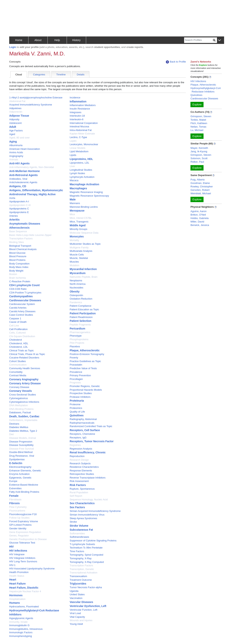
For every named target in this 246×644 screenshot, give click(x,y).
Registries (75, 445)
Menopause (77, 211)
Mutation (74, 265)
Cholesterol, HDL (19, 343)
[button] (219, 40)
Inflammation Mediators (83, 105)
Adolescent (15, 123)
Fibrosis (14, 503)
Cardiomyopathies (21, 296)
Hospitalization (17, 599)
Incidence (75, 98)
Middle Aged (78, 225)
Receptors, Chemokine (82, 434)
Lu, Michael (197, 130)
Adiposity (14, 119)
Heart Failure (17, 584)
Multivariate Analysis (81, 251)
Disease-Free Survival (22, 449)
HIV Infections (18, 551)
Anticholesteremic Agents (23, 182)
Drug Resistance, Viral (22, 456)
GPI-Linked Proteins (20, 525)
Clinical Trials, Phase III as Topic (27, 354)
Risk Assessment (79, 481)
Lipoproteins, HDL (81, 159)
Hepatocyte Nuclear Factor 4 (25, 591)
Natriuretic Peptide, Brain (84, 277)
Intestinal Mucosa (79, 126)
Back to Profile (176, 62)
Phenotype (76, 336)
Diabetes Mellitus (19, 427)
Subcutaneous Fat (81, 530)
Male (73, 199)
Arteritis (14, 220)
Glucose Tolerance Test (22, 543)
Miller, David (197, 222)
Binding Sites (17, 242)
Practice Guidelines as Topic (85, 361)
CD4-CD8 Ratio (18, 289)
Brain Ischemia (17, 278)
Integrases (75, 112)
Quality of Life (77, 412)
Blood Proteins (17, 260)
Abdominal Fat (17, 101)
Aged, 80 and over (19, 138)
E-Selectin (16, 463)
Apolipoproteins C (19, 209)
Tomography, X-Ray (81, 558)
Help (57, 40)
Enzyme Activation (19, 474)
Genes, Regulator (19, 536)
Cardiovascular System (22, 304)
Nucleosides (76, 288)
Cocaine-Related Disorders (24, 358)
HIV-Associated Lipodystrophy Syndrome (32, 569)
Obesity (74, 292)
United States (77, 594)
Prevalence (76, 372)
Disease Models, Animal (23, 438)
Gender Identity (18, 528)
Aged (12, 134)
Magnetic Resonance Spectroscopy (89, 196)
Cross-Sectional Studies (23, 395)
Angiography (16, 156)
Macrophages (78, 188)
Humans (15, 603)
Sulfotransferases (79, 537)
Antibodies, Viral (18, 179)
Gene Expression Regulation (25, 532)
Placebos (75, 346)
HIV (11, 547)
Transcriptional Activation (83, 573)
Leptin (73, 141)
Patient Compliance (80, 306)
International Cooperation (84, 123)
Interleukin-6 (76, 119)
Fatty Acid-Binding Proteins (24, 492)
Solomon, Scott (199, 158)
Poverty (74, 358)
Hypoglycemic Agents (21, 618)
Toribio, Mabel (198, 120)
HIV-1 (12, 565)
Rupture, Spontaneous (82, 489)
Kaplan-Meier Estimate (82, 134)
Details (81, 75)
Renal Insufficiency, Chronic (88, 452)
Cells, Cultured (17, 333)
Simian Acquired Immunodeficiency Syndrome (95, 511)
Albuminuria (16, 145)
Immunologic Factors (21, 632)
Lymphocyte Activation (82, 177)
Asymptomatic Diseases (25, 224)
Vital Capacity (77, 617)
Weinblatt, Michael (201, 193)
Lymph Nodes (77, 173)
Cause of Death (18, 322)
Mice (72, 214)
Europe (13, 481)
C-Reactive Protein (20, 281)
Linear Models (77, 148)
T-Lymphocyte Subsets (82, 544)
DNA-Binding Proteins (21, 409)
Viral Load (75, 613)
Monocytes (77, 236)
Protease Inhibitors (80, 397)
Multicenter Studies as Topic (85, 244)
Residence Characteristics (84, 467)
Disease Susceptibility (21, 445)
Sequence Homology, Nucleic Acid (89, 499)
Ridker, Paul (197, 162)
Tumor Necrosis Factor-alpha (86, 587)
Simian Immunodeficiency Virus (87, 515)
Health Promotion (19, 572)
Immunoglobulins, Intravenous (26, 629)
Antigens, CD (18, 186)
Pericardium (77, 329)
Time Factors (77, 551)
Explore (197, 105)
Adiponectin (16, 112)
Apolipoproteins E (19, 212)
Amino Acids (16, 152)
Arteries (14, 216)
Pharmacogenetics (80, 332)
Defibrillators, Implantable (23, 420)
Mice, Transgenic (79, 222)
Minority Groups (78, 229)
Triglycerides (78, 584)
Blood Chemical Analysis (23, 249)
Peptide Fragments (80, 325)
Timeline (61, 75)
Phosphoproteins (79, 339)
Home (19, 40)
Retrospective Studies (82, 474)
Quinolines (76, 415)
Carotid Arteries (18, 308)
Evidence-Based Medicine (24, 485)
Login (13, 47)
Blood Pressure (18, 256)
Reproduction (77, 456)
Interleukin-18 (77, 116)
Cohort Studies (17, 361)
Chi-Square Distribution (22, 336)
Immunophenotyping (21, 636)
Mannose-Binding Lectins (84, 207)
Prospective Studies (81, 393)
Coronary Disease (19, 387)
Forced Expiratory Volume (24, 521)
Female (14, 496)
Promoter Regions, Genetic (85, 386)
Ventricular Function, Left (83, 610)
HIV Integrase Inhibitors (22, 558)
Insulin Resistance (80, 109)
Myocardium (77, 273)
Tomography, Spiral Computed (86, 555)
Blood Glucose (17, 253)
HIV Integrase (17, 554)
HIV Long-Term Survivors (23, 561)
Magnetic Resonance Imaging (86, 192)
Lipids (73, 155)
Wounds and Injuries (81, 620)
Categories (39, 75)
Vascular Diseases (81, 602)
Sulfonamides (77, 533)
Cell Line (14, 326)
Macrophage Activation (84, 184)
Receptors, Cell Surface (85, 430)
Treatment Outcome (81, 580)
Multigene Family (79, 247)
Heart (13, 580)
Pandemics (76, 302)
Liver (72, 166)
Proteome (75, 404)
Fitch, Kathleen (199, 123)
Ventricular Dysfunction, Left (88, 606)
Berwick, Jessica (200, 225)
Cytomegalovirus (19, 398)
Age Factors (16, 131)
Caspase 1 (15, 318)
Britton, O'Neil (198, 215)
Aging (13, 142)
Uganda (74, 591)
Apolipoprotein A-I (19, 201)
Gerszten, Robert (200, 190)
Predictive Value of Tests (83, 368)
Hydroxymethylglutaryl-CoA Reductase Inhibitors (206, 90)
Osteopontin (76, 295)
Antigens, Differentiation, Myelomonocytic (36, 190)
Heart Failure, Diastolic (24, 588)
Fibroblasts (15, 499)
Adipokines (15, 108)
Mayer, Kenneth (199, 148)
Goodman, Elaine (200, 183)
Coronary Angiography (24, 379)
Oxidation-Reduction (81, 299)
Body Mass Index (19, 267)
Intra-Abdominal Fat (81, 130)
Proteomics (76, 408)
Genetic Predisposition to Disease (28, 539)
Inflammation (78, 101)
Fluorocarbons (17, 511)
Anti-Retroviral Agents (23, 175)
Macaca (74, 180)
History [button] (76, 40)
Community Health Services (25, 368)
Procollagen (76, 379)
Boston (13, 274)
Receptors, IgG (78, 438)
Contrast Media (18, 375)
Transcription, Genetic (82, 569)
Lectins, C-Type (78, 137)
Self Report (76, 496)
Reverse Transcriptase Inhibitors (87, 478)
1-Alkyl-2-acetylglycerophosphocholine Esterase (36, 98)
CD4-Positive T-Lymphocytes (25, 293)
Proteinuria (77, 401)
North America (77, 284)
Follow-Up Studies (19, 518)
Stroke (73, 522)
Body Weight (16, 271)
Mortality (74, 240)
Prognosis (75, 383)
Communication (18, 365)
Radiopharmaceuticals (82, 423)
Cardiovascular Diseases (25, 300)
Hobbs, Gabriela (199, 218)
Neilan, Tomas (198, 127)
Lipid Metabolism (79, 151)
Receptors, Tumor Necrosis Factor (91, 441)
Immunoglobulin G (19, 625)
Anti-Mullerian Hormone (25, 171)
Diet (11, 434)
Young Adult (76, 624)
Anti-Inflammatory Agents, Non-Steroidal (32, 167)
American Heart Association (25, 149)
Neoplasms (76, 280)
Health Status (17, 576)
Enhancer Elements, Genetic (25, 471)
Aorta (12, 198)
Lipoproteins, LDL (79, 163)
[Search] (199, 40)
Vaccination (76, 598)
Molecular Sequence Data (84, 233)
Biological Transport (20, 246)
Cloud (19, 75)
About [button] (38, 40)
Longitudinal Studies (81, 170)
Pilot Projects (77, 343)
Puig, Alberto (198, 180)
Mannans (75, 203)
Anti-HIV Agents (19, 163)
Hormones (16, 595)
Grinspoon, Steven (201, 116)
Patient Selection (80, 321)
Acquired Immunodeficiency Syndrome (31, 105)
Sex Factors (77, 507)
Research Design (79, 460)
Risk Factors (78, 485)
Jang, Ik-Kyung (199, 151)
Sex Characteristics (82, 503)
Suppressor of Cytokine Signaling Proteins (93, 541)
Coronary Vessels (21, 391)
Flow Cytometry (18, 507)
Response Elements (81, 471)
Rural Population (79, 492)
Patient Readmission (81, 317)
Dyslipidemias (17, 459)
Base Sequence (18, 231)
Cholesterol (16, 340)
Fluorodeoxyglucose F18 (23, 514)
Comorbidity (16, 372)
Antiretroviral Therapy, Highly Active (32, 194)
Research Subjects (80, 463)
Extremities (15, 488)
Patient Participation (83, 313)
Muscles (74, 262)
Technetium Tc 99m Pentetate (86, 548)
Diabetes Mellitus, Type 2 (23, 431)
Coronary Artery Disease (25, 383)
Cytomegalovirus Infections (24, 402)
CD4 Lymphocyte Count (24, 285)
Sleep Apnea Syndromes (83, 518)
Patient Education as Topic (84, 309)
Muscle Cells (77, 255)
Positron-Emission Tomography (87, 354)
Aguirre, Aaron (198, 211)
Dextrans (14, 424)
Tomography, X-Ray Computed (87, 562)
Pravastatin (76, 365)
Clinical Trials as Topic (22, 350)
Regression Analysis (81, 449)
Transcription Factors (81, 565)
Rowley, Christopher (202, 187)
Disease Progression (21, 442)
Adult (13, 127)
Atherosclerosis (19, 228)
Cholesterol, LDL (19, 347)
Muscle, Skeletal (79, 258)
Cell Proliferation (18, 329)
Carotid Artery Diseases (22, 311)
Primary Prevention (80, 375)
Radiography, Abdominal (83, 419)
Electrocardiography (20, 467)
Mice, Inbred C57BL (81, 218)
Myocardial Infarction (83, 269)
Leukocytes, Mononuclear (84, 144)
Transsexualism (78, 576)
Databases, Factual (20, 412)
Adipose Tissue (19, 116)
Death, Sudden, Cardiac (24, 416)
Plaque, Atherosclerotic (85, 350)
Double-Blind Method (21, 452)
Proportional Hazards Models (86, 390)
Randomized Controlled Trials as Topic (91, 426)
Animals (14, 159)
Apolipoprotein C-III (20, 205)
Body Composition (19, 264)
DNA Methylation (19, 405)
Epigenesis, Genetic (20, 478)
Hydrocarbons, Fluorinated (24, 607)
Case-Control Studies (21, 315)
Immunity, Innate (18, 622)
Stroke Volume (79, 526)
